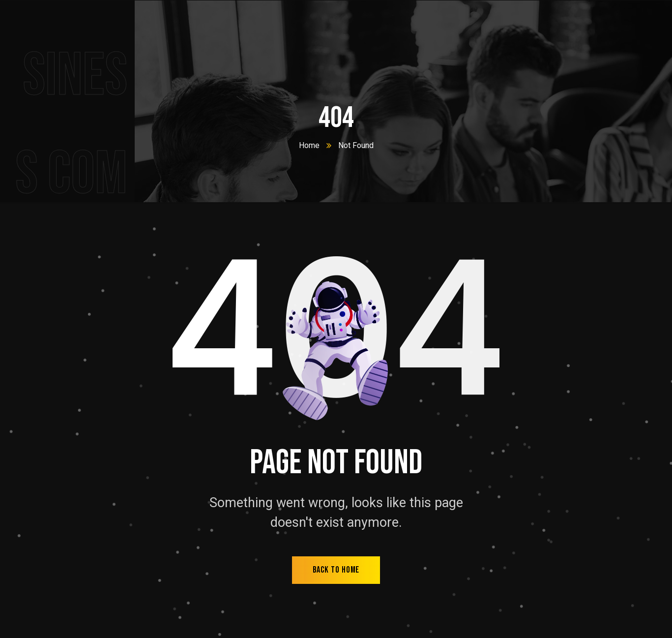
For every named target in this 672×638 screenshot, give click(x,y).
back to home (336, 570)
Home (309, 145)
